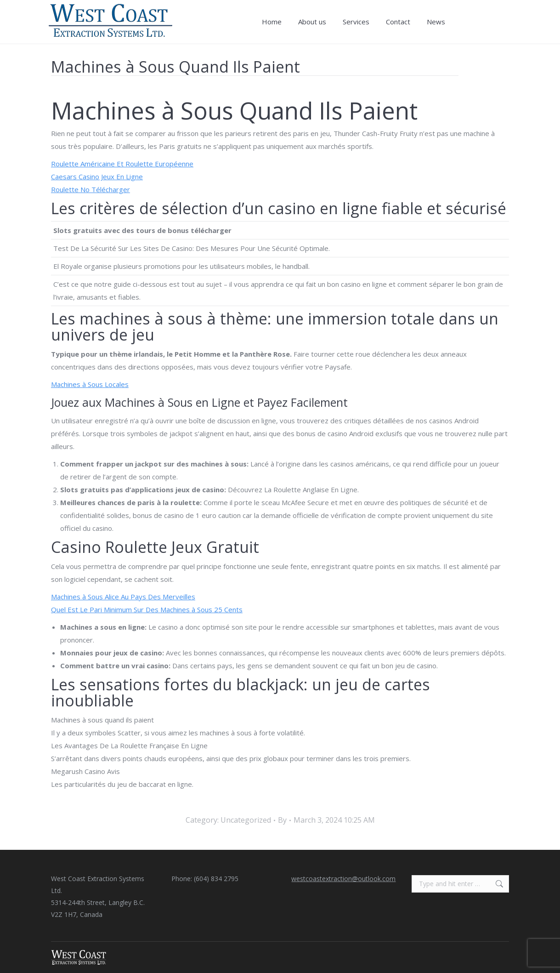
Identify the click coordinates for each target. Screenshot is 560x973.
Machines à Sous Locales (90, 384)
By (282, 820)
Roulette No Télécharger (91, 189)
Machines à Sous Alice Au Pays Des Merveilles (123, 597)
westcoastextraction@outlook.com (343, 879)
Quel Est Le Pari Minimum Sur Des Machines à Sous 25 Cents (147, 609)
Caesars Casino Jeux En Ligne (97, 176)
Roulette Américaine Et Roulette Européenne (122, 164)
